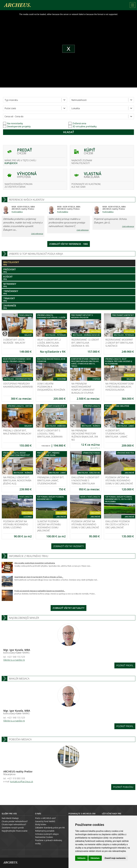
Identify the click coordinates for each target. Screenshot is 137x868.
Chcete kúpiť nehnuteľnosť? (14, 824)
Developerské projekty (19, 126)
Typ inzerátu (11, 100)
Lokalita (76, 108)
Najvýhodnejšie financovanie (15, 831)
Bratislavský (68, 263)
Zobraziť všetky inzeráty (68, 546)
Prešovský (68, 270)
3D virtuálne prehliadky (83, 126)
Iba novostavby (13, 123)
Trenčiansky (68, 292)
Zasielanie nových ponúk (13, 828)
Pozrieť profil (125, 665)
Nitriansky (68, 285)
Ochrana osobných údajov (47, 834)
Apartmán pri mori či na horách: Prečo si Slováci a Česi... (39, 577)
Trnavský (68, 299)
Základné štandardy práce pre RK (50, 828)
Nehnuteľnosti (79, 100)
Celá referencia (37, 234)
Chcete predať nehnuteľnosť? (15, 821)
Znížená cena (77, 123)
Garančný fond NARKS (45, 821)
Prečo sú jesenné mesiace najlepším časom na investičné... (40, 591)
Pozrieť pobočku (123, 787)
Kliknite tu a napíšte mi (14, 660)
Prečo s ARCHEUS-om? (45, 818)
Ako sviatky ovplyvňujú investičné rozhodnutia (35, 563)
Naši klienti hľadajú (10, 818)
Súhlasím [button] (81, 858)
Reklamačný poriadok (45, 831)
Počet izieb (10, 108)
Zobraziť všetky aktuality (68, 608)
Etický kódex (41, 824)
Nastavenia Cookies (44, 837)
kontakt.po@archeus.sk (22, 781)
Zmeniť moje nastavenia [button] (115, 858)
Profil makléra (17, 212)
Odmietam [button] (95, 858)
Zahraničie (68, 307)
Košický (68, 278)
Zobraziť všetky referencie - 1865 (69, 244)
